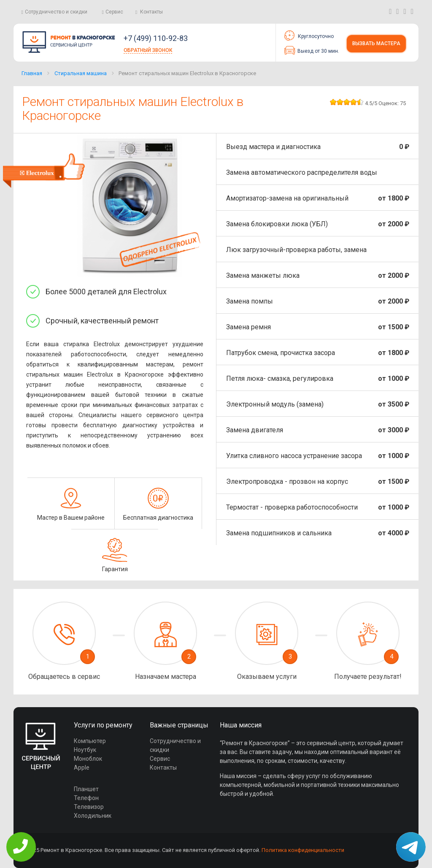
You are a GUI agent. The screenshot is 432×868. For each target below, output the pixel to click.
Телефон (86, 798)
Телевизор (89, 807)
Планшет (86, 789)
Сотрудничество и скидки (56, 12)
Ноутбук (85, 750)
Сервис (114, 12)
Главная (32, 73)
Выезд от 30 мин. (312, 50)
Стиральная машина (81, 73)
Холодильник (93, 816)
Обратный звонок (148, 50)
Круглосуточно (309, 35)
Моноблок (88, 759)
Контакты (151, 12)
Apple (82, 768)
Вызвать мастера (376, 43)
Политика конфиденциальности (303, 850)
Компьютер (90, 741)
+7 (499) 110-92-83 (156, 38)
